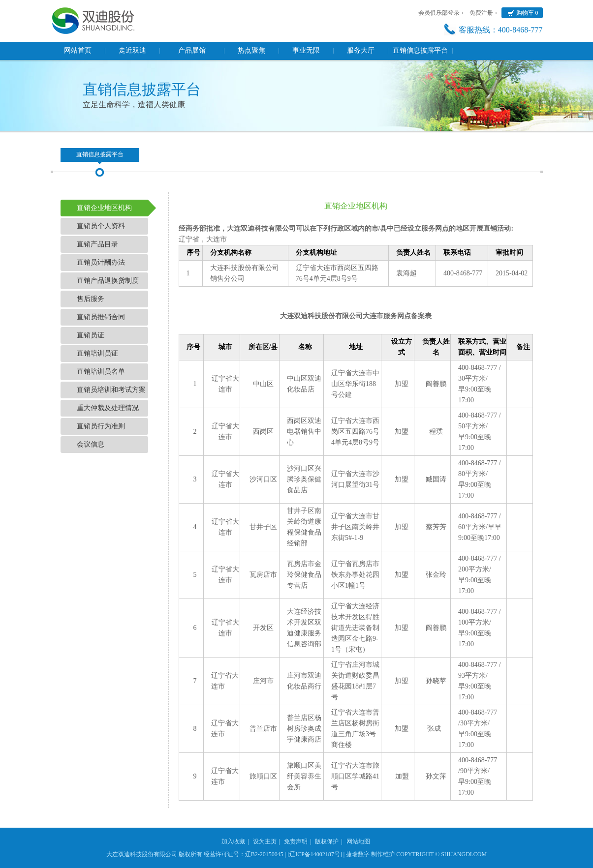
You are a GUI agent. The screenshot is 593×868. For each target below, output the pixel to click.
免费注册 (481, 13)
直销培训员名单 (101, 372)
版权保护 (327, 841)
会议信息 (91, 444)
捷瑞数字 (358, 854)
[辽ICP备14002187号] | (316, 854)
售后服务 (91, 299)
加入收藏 (233, 841)
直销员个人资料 (101, 226)
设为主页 (265, 841)
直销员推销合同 (101, 317)
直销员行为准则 (101, 426)
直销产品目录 (97, 244)
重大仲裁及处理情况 (108, 408)
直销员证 (91, 335)
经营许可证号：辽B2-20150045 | (245, 854)
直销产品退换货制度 (108, 281)
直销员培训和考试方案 (111, 390)
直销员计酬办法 (101, 262)
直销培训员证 (97, 353)
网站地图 (358, 841)
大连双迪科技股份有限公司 (142, 854)
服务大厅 (361, 50)
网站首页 (78, 50)
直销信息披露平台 (420, 50)
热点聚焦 (251, 50)
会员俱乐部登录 (439, 13)
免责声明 (296, 841)
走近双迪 (132, 50)
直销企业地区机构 (104, 208)
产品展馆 (192, 50)
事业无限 (306, 50)
